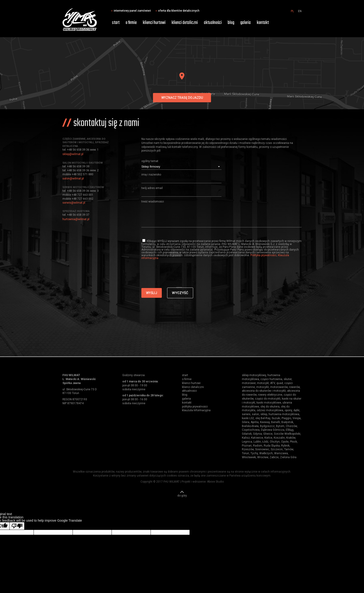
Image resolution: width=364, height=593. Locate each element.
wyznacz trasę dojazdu (182, 98)
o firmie (131, 23)
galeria (245, 23)
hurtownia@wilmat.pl (76, 219)
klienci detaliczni (185, 23)
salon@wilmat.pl (73, 179)
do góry (182, 495)
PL (292, 11)
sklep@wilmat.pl (73, 154)
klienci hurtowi (154, 23)
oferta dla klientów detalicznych (179, 11)
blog (231, 23)
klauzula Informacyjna (196, 410)
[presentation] (177, 278)
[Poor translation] (17, 526)
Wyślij (152, 293)
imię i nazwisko (151, 175)
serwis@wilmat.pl (74, 203)
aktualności (213, 23)
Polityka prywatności (263, 255)
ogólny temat (150, 161)
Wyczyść (180, 293)
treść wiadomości (153, 202)
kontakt (263, 23)
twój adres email (152, 188)
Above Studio (215, 482)
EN (300, 11)
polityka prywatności (195, 407)
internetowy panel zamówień (132, 11)
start (116, 23)
